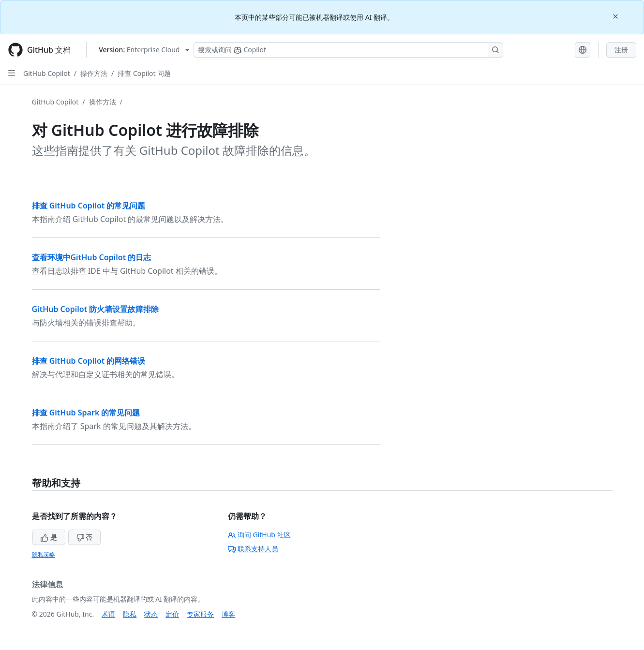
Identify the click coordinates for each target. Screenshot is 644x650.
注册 (621, 50)
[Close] (616, 16)
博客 (228, 614)
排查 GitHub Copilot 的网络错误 (89, 361)
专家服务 (200, 614)
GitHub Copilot (47, 73)
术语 (108, 614)
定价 (172, 614)
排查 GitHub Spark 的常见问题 (86, 413)
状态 (151, 614)
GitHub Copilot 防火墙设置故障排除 (96, 309)
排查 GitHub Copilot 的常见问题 (89, 206)
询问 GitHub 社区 (259, 535)
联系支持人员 (253, 549)
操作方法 (94, 73)
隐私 (130, 614)
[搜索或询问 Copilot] (348, 50)
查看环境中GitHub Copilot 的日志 (92, 257)
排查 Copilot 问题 (144, 73)
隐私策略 (44, 554)
